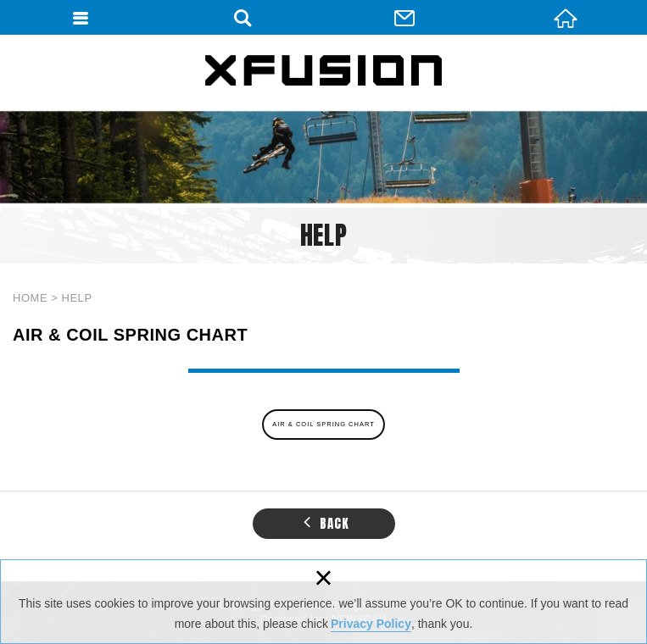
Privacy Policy (371, 624)
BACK (326, 522)
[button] (307, 521)
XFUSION (324, 70)
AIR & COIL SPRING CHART (323, 424)
